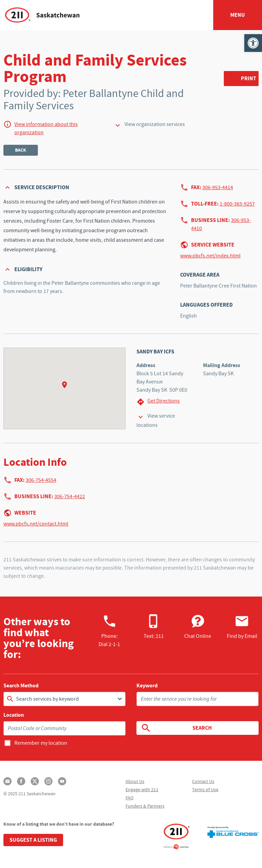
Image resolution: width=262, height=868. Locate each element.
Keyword (147, 686)
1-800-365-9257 (237, 204)
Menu (238, 15)
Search (176, 728)
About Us (135, 781)
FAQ (129, 798)
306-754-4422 (70, 496)
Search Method (21, 686)
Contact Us (203, 781)
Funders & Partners (145, 806)
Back (21, 150)
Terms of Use (205, 789)
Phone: (109, 631)
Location (14, 715)
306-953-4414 (218, 187)
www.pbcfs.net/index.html (210, 256)
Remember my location (41, 743)
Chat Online (198, 627)
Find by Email (242, 627)
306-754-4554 (41, 480)
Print (249, 78)
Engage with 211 (142, 789)
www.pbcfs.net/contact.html (36, 524)
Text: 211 (154, 627)
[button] (253, 43)
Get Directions (158, 402)
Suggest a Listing (33, 840)
